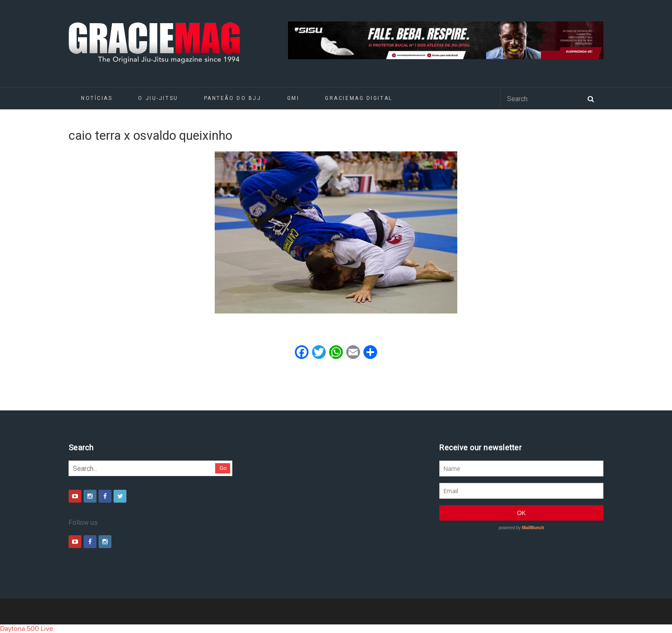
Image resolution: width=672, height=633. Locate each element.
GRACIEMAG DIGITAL (359, 98)
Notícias (97, 98)
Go (223, 468)
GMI (293, 98)
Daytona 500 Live (27, 629)
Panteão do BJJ (233, 98)
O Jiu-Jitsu (158, 98)
